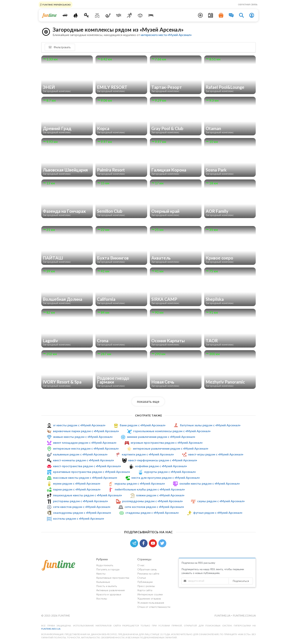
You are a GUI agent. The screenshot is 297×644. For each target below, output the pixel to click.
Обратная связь (248, 4)
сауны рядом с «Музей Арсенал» (221, 501)
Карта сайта (145, 590)
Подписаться (241, 581)
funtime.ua (223, 616)
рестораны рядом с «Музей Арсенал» (80, 501)
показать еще (148, 402)
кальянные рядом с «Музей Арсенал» (80, 454)
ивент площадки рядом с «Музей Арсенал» (85, 442)
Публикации (145, 582)
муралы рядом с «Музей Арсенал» (140, 483)
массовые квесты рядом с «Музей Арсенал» (85, 478)
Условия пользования (151, 603)
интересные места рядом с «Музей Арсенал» (86, 448)
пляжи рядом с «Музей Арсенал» (160, 495)
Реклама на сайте (148, 573)
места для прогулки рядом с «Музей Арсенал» (166, 478)
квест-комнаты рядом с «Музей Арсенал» (83, 460)
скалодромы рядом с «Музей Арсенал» (82, 513)
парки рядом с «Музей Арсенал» (77, 489)
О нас (141, 565)
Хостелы (102, 598)
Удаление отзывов (149, 598)
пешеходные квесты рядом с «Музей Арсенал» (87, 495)
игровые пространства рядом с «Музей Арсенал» (167, 442)
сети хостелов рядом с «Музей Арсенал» (154, 507)
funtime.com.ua (244, 616)
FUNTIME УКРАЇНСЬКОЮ (56, 4)
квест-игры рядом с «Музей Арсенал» (216, 454)
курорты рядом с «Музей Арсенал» (170, 472)
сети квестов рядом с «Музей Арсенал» (82, 507)
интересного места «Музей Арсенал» (166, 35)
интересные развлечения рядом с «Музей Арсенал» (171, 448)
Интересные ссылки (150, 594)
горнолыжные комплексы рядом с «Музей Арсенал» (172, 431)
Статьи (142, 578)
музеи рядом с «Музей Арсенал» (77, 483)
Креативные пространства (113, 578)
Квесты (101, 573)
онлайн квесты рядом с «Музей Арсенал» (209, 483)
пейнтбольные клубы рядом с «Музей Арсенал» (150, 489)
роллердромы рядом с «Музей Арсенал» (152, 501)
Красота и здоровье (109, 594)
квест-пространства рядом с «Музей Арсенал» (87, 466)
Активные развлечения (110, 590)
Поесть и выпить (107, 586)
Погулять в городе (108, 569)
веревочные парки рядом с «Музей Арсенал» (86, 431)
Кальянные (103, 582)
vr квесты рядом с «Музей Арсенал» (79, 425)
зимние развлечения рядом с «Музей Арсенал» (161, 437)
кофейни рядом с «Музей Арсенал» (161, 466)
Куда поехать (105, 565)
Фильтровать (59, 47)
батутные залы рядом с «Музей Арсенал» (210, 425)
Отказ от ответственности (154, 607)
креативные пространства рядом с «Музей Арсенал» (91, 472)
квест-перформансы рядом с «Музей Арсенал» (163, 460)
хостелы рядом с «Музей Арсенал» (79, 518)
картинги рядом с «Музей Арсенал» (148, 454)
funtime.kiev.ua (51, 629)
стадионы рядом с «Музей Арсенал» (152, 513)
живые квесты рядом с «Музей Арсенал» (83, 437)
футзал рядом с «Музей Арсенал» (218, 513)
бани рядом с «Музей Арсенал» (143, 425)
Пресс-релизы (146, 586)
